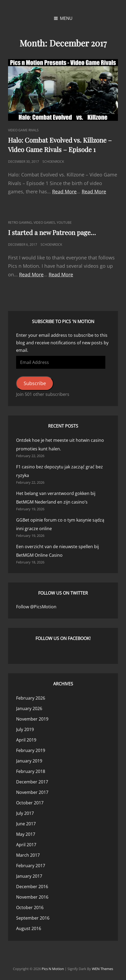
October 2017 (30, 803)
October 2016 (30, 907)
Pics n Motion (53, 969)
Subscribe (35, 383)
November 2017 (32, 792)
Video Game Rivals (23, 130)
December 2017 (32, 782)
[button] (63, 90)
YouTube (64, 223)
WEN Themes (102, 969)
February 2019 (31, 750)
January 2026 (29, 708)
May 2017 (26, 834)
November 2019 (32, 719)
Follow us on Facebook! (63, 638)
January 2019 (29, 761)
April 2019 (26, 740)
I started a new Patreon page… (52, 232)
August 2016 (29, 928)
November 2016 (32, 897)
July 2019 (25, 729)
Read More (64, 191)
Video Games (44, 223)
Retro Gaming (20, 223)
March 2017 (28, 855)
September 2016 (33, 918)
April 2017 (26, 845)
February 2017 (31, 866)
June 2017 (26, 824)
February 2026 (31, 698)
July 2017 (25, 813)
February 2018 (31, 771)
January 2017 (29, 876)
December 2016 (32, 887)
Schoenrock (53, 162)
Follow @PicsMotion (36, 607)
